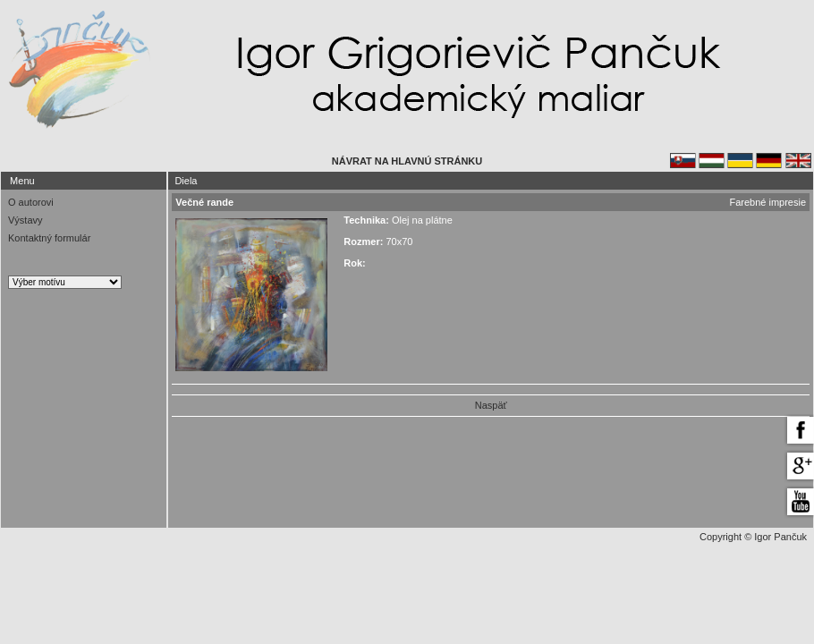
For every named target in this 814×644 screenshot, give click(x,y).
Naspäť (491, 405)
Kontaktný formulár (49, 238)
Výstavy (25, 220)
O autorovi (31, 202)
